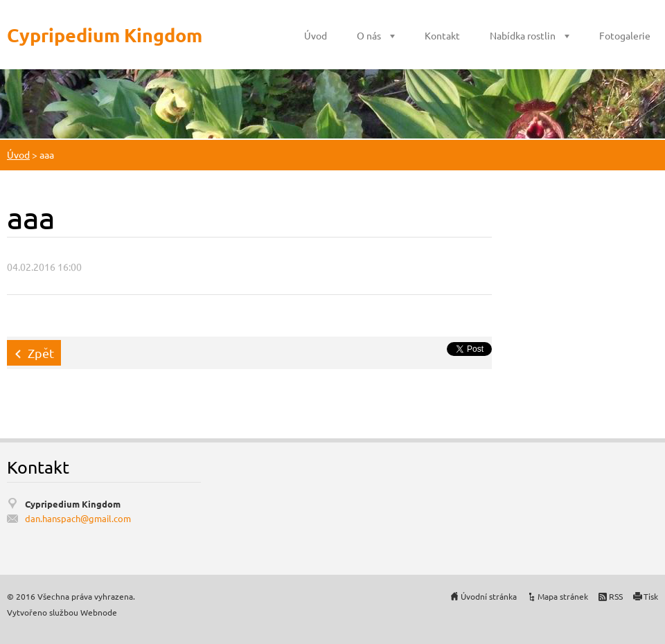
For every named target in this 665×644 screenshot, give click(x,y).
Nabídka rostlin (523, 35)
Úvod (316, 35)
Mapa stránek (563, 596)
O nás (369, 35)
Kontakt (442, 35)
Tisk (651, 596)
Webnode (99, 612)
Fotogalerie (625, 35)
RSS (616, 596)
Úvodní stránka (489, 596)
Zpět (41, 353)
